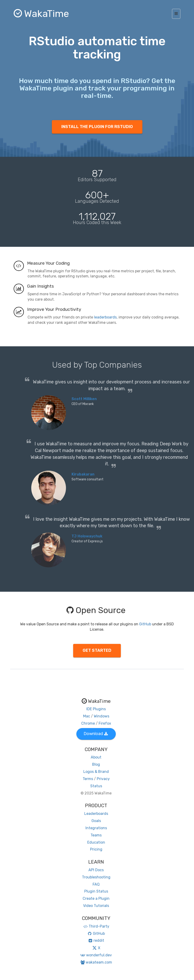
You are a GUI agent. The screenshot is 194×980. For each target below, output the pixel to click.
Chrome (88, 723)
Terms (88, 779)
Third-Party (96, 926)
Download (96, 734)
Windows (102, 716)
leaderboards (105, 317)
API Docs (96, 870)
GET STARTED (97, 650)
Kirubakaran (83, 474)
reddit (96, 940)
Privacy (103, 779)
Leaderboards (96, 814)
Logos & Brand (96, 772)
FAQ (96, 884)
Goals (96, 821)
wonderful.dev (96, 955)
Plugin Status (96, 891)
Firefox (105, 723)
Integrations (96, 828)
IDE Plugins (96, 709)
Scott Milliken (84, 399)
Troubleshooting (96, 877)
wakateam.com (96, 962)
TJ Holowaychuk (87, 536)
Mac (87, 716)
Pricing (96, 849)
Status (96, 786)
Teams (96, 835)
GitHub (145, 624)
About (96, 757)
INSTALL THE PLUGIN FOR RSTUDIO (97, 127)
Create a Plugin (96, 898)
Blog (96, 764)
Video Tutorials (96, 906)
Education (96, 842)
